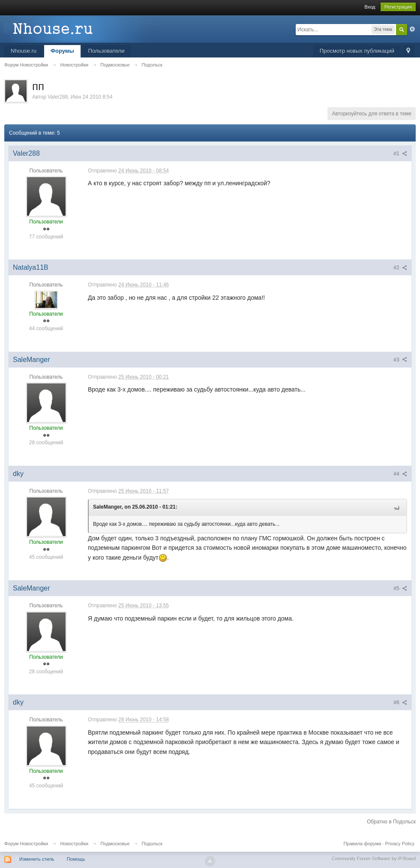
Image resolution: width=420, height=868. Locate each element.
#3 (400, 360)
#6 (400, 702)
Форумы (62, 51)
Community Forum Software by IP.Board (374, 859)
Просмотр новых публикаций (357, 51)
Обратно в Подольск (391, 822)
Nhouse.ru (24, 51)
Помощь (76, 859)
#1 (400, 154)
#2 (400, 268)
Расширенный (412, 29)
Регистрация (398, 7)
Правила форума (362, 844)
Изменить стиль (37, 859)
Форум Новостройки (26, 844)
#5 (400, 588)
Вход (370, 7)
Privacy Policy (400, 844)
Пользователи (106, 51)
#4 (400, 474)
